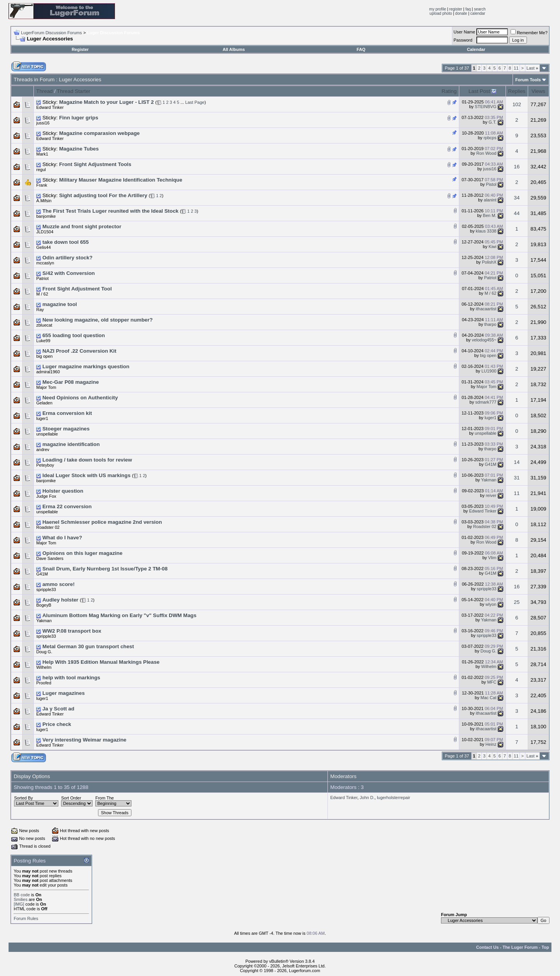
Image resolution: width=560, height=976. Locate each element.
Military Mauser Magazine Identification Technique (121, 180)
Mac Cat (489, 698)
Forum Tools (528, 80)
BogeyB (44, 605)
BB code (22, 895)
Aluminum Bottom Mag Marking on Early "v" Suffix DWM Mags (119, 615)
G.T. (492, 122)
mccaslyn (45, 263)
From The (104, 798)
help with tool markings (71, 678)
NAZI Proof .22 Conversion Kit (79, 351)
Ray (40, 310)
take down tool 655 (66, 242)
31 (517, 478)
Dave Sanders (50, 558)
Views (538, 91)
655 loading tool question (74, 335)
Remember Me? (529, 33)
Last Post (479, 91)
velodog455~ (484, 340)
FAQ (361, 49)
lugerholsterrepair (394, 798)
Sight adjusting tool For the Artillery (103, 195)
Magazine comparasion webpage (99, 133)
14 (517, 462)
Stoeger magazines (66, 429)
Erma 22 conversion (67, 506)
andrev (43, 450)
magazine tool (60, 304)
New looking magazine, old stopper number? (98, 320)
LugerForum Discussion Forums (52, 33)
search (480, 9)
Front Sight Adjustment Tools (95, 164)
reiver (491, 495)
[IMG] (19, 904)
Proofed (44, 683)
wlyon (491, 604)
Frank (42, 185)
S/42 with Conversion (69, 273)
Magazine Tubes (79, 149)
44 (517, 213)
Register (80, 49)
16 (517, 167)
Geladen (44, 403)
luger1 (42, 418)
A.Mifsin (44, 201)
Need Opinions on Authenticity (80, 398)
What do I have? (62, 538)
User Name (464, 32)
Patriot (42, 278)
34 (517, 198)
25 (517, 602)
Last (532, 68)
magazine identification (71, 444)
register (456, 9)
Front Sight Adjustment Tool (77, 289)
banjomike (46, 216)
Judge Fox (46, 496)
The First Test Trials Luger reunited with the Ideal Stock (110, 211)
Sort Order (71, 798)
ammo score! (59, 584)
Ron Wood (486, 153)
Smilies (20, 899)
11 (516, 68)
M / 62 (42, 294)
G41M (491, 464)
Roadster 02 (48, 527)
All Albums (234, 49)
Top (545, 947)
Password (463, 40)
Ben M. (490, 215)
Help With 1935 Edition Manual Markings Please (101, 662)
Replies (517, 91)
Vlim (492, 558)
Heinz (491, 744)
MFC (492, 682)
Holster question (63, 491)
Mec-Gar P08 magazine (71, 382)
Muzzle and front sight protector (82, 227)
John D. (367, 798)
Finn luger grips (79, 118)
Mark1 (42, 154)
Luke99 (43, 341)
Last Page (195, 102)
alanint (490, 200)
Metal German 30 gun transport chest (88, 646)
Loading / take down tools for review (87, 460)
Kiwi (492, 247)
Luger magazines (64, 693)
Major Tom (46, 387)
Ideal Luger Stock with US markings (87, 475)
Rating (449, 91)
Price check (57, 724)
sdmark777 (486, 402)
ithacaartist (486, 309)
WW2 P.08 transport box (72, 631)
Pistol (491, 184)
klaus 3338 (486, 231)
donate (461, 13)
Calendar (476, 49)
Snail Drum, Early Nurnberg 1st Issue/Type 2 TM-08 (105, 569)
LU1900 (489, 371)
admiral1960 (48, 372)
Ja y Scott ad (58, 709)
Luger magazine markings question (86, 366)
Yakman (489, 480)
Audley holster (60, 600)
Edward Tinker (50, 107)
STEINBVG (486, 107)
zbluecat (44, 325)
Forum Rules (26, 918)
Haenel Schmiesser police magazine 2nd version (102, 522)
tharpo (490, 324)
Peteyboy (45, 465)
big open (44, 356)
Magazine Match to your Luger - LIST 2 (107, 102)
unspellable (47, 434)
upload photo (441, 13)
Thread (44, 91)
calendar (478, 13)
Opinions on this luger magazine (82, 553)
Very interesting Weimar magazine (84, 740)
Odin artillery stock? (67, 258)
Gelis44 (43, 247)
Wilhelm (44, 667)
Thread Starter (73, 91)
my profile (438, 9)
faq (468, 9)
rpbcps (490, 138)
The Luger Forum (520, 947)
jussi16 (43, 123)
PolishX (489, 262)
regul (41, 170)
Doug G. (44, 652)
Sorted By (23, 798)
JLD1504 (45, 232)
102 (517, 104)
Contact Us (487, 947)
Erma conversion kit (67, 413)
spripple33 (46, 589)
